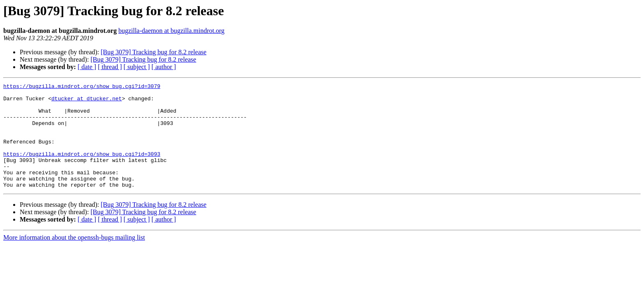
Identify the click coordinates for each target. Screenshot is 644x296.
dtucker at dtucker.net (87, 102)
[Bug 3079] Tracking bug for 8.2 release (153, 52)
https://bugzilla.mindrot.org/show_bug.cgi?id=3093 (82, 169)
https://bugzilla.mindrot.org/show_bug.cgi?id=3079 (82, 87)
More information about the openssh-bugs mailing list (74, 258)
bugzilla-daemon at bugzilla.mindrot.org (171, 31)
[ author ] (164, 67)
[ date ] (87, 67)
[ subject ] (137, 67)
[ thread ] (110, 67)
